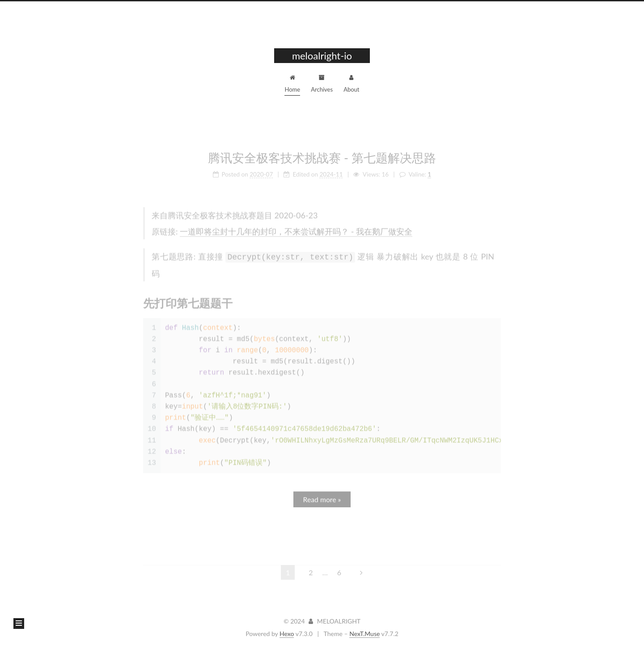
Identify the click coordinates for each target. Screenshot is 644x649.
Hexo (287, 634)
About (351, 82)
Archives (322, 82)
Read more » (322, 495)
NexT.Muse (364, 634)
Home (292, 82)
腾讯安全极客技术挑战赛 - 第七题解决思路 (322, 154)
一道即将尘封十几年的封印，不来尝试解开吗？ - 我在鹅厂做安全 (296, 228)
